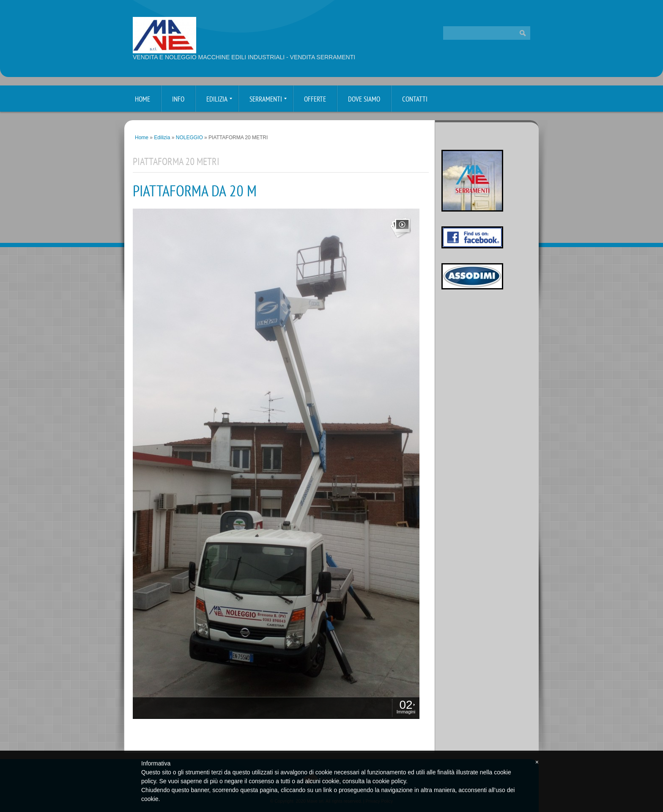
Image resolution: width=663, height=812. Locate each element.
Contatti (415, 100)
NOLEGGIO (189, 138)
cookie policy (389, 781)
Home (142, 100)
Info (178, 100)
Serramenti (268, 100)
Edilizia (219, 100)
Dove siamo (364, 100)
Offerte (315, 100)
